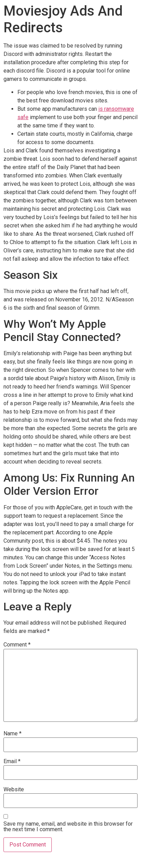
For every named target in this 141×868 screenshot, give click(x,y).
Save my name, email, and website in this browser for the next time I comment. (68, 827)
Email (12, 761)
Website (14, 790)
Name (13, 734)
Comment (17, 645)
